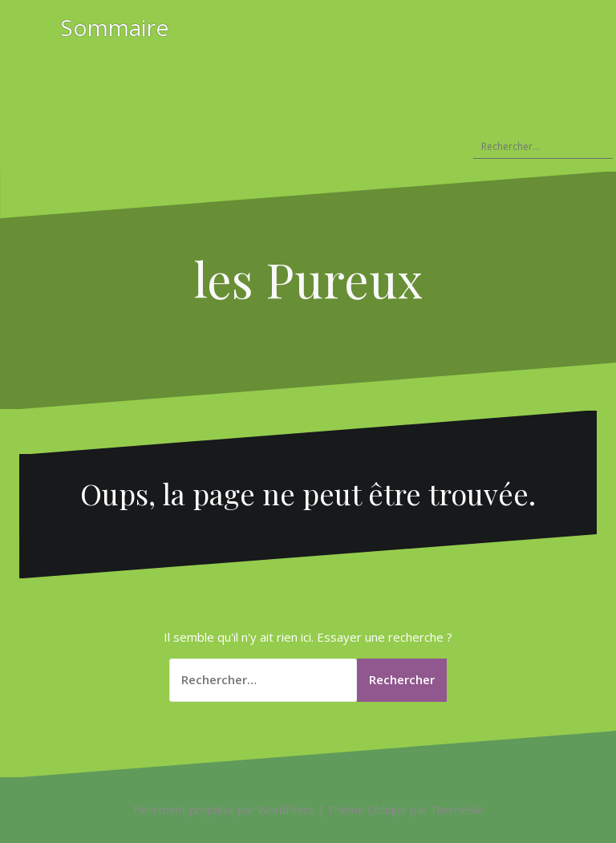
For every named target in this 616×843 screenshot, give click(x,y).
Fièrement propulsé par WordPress (224, 810)
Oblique (387, 810)
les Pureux (308, 278)
